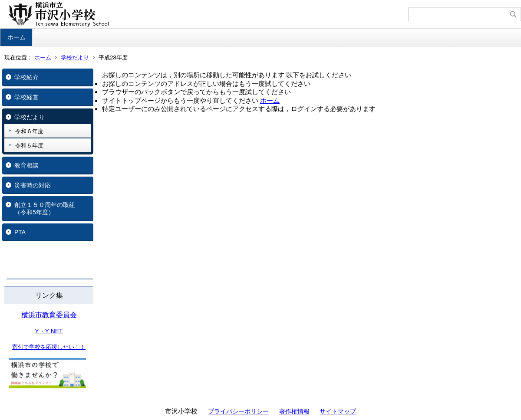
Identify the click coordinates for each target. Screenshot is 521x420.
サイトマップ (338, 411)
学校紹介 (26, 77)
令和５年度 (29, 146)
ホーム (16, 37)
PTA (20, 232)
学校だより (75, 57)
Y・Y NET (49, 331)
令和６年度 (29, 131)
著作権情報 (294, 411)
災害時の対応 (33, 185)
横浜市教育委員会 (49, 315)
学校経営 (26, 97)
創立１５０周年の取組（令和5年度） (45, 208)
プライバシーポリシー (238, 411)
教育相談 (26, 165)
